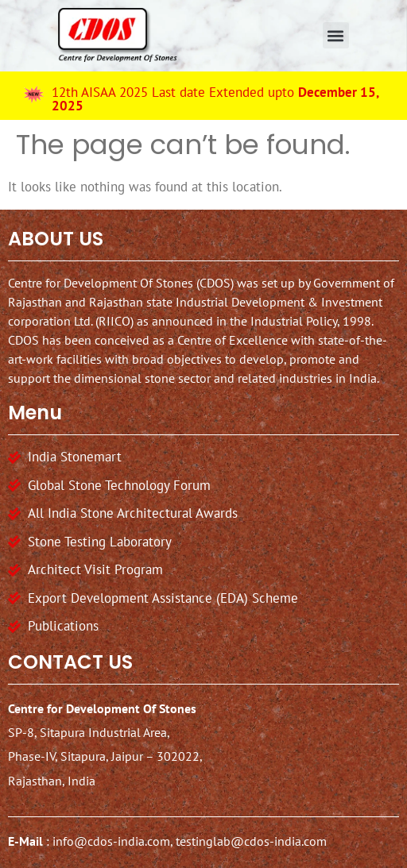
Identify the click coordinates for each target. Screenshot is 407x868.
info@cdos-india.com (111, 839)
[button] (336, 35)
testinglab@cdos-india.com (251, 839)
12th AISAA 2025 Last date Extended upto (215, 99)
